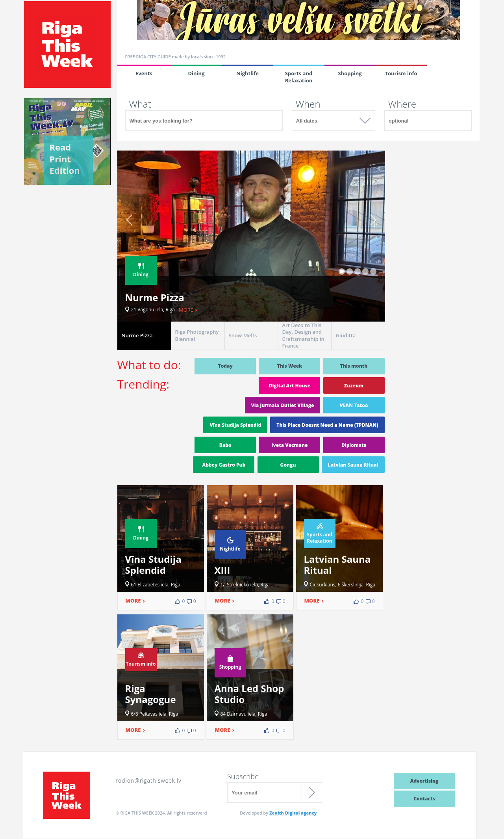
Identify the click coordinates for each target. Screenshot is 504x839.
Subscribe (243, 776)
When (308, 104)
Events (144, 73)
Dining (196, 73)
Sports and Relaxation (299, 77)
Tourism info (401, 73)
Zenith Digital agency (293, 813)
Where (402, 104)
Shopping (350, 73)
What (140, 104)
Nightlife (247, 73)
